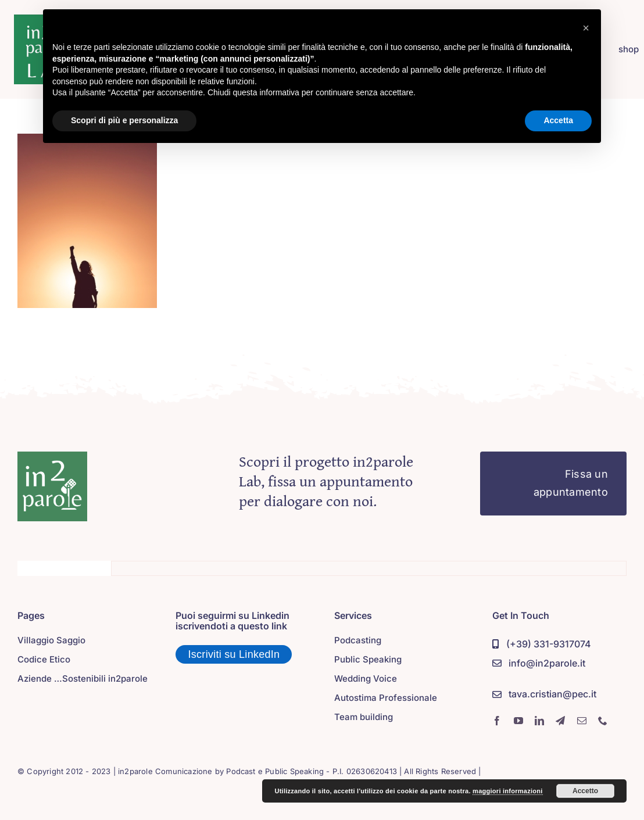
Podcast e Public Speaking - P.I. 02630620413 (312, 771)
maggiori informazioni (508, 791)
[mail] (582, 721)
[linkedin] (539, 721)
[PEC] (544, 695)
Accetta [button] (558, 120)
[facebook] (497, 721)
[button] (586, 28)
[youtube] (518, 721)
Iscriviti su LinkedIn (234, 654)
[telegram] (560, 721)
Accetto (585, 791)
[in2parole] (52, 457)
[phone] (603, 721)
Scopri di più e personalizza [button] (124, 120)
